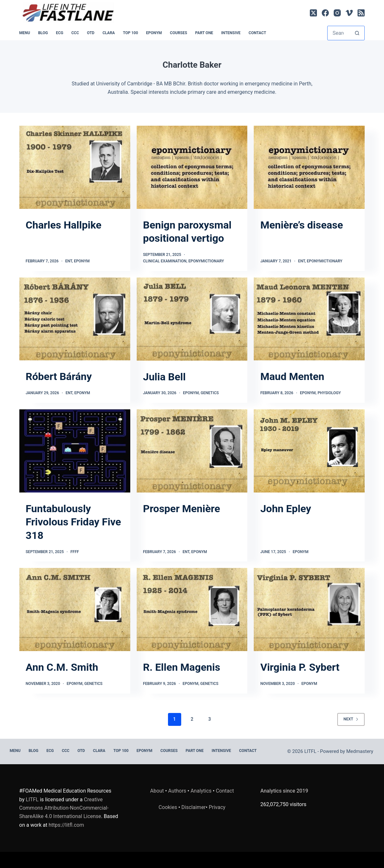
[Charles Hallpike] (75, 167)
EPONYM (154, 33)
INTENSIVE (231, 33)
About (157, 791)
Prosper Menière (182, 509)
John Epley (286, 509)
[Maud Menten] (309, 319)
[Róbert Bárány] (75, 319)
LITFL (32, 800)
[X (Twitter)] (313, 13)
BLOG (43, 33)
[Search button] (357, 33)
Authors (177, 791)
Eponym (82, 261)
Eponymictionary (206, 261)
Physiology (329, 393)
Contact (257, 33)
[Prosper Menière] (192, 451)
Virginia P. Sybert (300, 667)
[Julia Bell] (192, 319)
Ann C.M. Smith (62, 667)
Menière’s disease (301, 225)
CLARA (109, 33)
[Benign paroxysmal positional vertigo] (192, 167)
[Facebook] (325, 13)
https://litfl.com (66, 825)
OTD (91, 33)
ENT (69, 261)
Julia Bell (164, 377)
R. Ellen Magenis (182, 667)
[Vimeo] (349, 13)
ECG (59, 33)
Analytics (201, 791)
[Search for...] (339, 33)
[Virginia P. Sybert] (309, 610)
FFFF (74, 552)
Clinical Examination (165, 261)
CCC (75, 33)
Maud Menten (292, 376)
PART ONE (204, 33)
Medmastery (360, 751)
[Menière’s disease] (309, 167)
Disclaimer (194, 807)
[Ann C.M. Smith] (75, 610)
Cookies (168, 807)
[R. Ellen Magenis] (192, 610)
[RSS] (361, 13)
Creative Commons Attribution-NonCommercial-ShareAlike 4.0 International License (64, 808)
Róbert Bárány (59, 376)
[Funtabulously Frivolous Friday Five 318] (75, 451)
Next (351, 719)
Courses (178, 33)
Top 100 (130, 33)
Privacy (217, 807)
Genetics (210, 393)
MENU (25, 33)
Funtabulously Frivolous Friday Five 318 (74, 522)
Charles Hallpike (64, 225)
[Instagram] (337, 13)
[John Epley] (309, 451)
